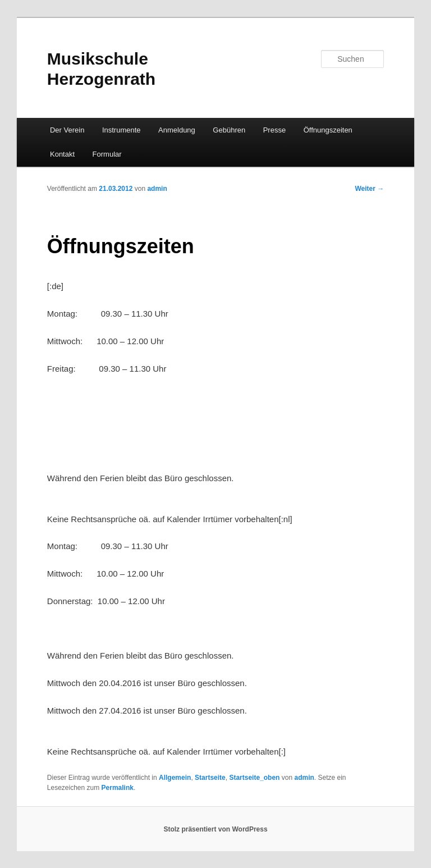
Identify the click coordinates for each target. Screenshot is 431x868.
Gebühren (229, 130)
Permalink (118, 788)
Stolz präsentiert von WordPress (215, 829)
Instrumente (121, 130)
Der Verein (67, 130)
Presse (274, 130)
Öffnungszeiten (328, 130)
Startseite (210, 778)
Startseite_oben (254, 778)
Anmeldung (177, 130)
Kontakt (62, 154)
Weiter (369, 189)
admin (157, 189)
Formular (107, 154)
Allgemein (175, 778)
